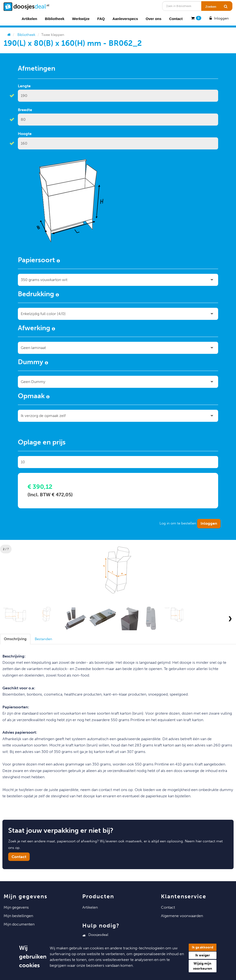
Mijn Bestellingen (18, 916)
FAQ (101, 19)
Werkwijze (81, 19)
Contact (176, 19)
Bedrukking (38, 295)
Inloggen (219, 18)
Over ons (154, 19)
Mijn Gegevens (16, 907)
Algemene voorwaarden (182, 916)
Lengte (24, 86)
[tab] (15, 639)
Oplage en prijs (42, 443)
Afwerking (36, 329)
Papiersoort (39, 261)
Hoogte (25, 134)
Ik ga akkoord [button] (203, 947)
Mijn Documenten (19, 924)
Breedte (25, 110)
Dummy (33, 363)
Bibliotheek (55, 19)
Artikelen (29, 19)
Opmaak (34, 397)
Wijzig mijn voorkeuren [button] (203, 966)
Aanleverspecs (125, 19)
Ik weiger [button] (203, 955)
